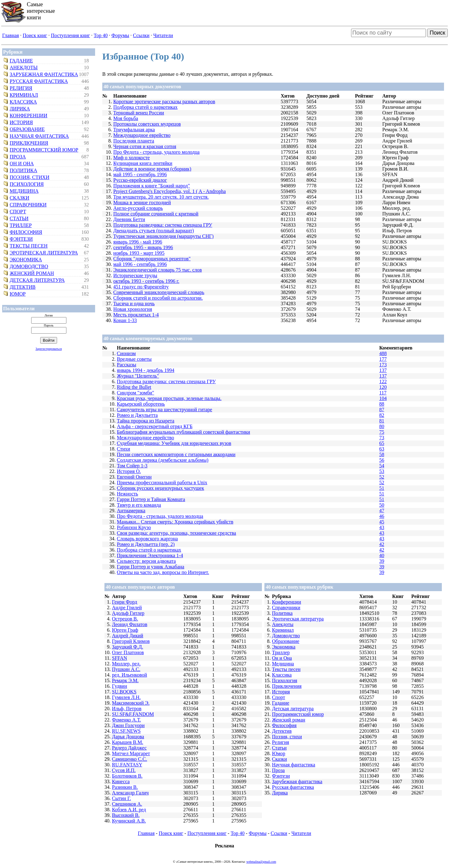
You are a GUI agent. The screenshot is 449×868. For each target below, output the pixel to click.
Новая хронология (133, 309)
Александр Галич (130, 793)
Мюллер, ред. (126, 664)
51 (382, 488)
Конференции (29, 116)
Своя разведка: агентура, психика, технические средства (176, 533)
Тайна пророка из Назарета (146, 421)
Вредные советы (134, 359)
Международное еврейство (142, 135)
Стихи (124, 449)
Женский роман (32, 273)
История (21, 122)
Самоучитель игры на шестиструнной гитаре (165, 410)
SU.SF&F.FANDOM (133, 714)
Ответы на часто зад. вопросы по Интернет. (163, 572)
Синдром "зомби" (136, 393)
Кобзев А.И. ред (129, 810)
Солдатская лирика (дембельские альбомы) (163, 460)
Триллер (21, 225)
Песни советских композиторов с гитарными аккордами (176, 454)
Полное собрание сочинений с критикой (156, 214)
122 (383, 381)
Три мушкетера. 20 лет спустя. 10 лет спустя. (161, 197)
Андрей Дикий (128, 636)
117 (383, 393)
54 (382, 466)
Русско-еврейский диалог (140, 180)
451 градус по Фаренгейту (141, 287)
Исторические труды (135, 275)
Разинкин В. (125, 787)
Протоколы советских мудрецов (147, 124)
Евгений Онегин (134, 477)
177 (383, 359)
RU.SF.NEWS (126, 731)
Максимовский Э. (131, 703)
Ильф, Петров (127, 709)
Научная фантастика (39, 136)
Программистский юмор (44, 150)
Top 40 (101, 35)
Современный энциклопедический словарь (159, 292)
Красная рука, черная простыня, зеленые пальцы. (169, 398)
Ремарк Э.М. (125, 680)
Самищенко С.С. (130, 759)
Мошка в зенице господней (142, 203)
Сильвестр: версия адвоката (146, 561)
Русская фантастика (39, 81)
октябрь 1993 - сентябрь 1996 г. (146, 281)
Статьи (19, 218)
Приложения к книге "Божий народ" (152, 186)
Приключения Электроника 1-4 (150, 555)
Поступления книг (70, 35)
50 (382, 505)
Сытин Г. (121, 798)
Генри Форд (125, 602)
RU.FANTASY (127, 765)
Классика (23, 102)
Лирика (20, 109)
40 (382, 555)
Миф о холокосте (131, 158)
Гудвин (119, 686)
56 (382, 460)
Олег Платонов (128, 652)
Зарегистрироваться (49, 349)
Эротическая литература (44, 253)
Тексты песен (29, 246)
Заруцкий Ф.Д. (128, 647)
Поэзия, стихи (29, 177)
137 (383, 370)
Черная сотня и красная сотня (145, 146)
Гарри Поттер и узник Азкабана (151, 567)
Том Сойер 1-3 (132, 466)
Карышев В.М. (128, 742)
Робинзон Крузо (134, 527)
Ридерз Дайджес (129, 748)
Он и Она (22, 164)
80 (382, 426)
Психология (27, 184)
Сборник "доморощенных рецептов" (152, 259)
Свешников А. (127, 804)
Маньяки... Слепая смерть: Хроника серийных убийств (175, 522)
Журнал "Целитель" (138, 376)
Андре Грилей (127, 608)
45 (382, 522)
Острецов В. (125, 619)
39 (382, 561)
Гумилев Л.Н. (126, 697)
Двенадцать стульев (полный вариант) (153, 231)
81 (382, 421)
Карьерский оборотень (141, 404)
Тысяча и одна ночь (134, 304)
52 (382, 477)
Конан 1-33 (125, 320)
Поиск (437, 33)
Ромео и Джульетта (137, 415)
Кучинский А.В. (129, 821)
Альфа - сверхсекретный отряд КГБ (155, 426)
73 (382, 438)
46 (382, 516)
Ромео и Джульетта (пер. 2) (146, 544)
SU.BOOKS (124, 692)
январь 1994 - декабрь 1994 (146, 370)
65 (382, 443)
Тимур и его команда (139, 505)
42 (382, 544)
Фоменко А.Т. (126, 720)
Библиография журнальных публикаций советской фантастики (183, 432)
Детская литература (37, 280)
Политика (23, 170)
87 (382, 410)
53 (382, 471)
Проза (18, 157)
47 (382, 511)
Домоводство (29, 266)
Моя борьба (126, 118)
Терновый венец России (139, 113)
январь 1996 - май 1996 (138, 242)
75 (382, 432)
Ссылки (141, 35)
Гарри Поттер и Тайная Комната (151, 499)
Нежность (128, 494)
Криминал (24, 95)
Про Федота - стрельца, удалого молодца (156, 152)
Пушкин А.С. (126, 669)
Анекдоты (24, 68)
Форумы (120, 35)
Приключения (29, 143)
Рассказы (127, 365)
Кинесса (121, 781)
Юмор (18, 294)
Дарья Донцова (128, 737)
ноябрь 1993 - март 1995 (139, 253)
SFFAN (120, 658)
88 (382, 404)
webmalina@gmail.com (261, 862)
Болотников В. (127, 776)
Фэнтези (21, 239)
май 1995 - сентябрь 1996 (140, 174)
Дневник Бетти (129, 219)
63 (382, 449)
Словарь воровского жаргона (147, 539)
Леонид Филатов (130, 624)
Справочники (28, 205)
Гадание (21, 61)
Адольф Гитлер (128, 613)
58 (382, 454)
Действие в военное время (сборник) (152, 169)
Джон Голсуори (128, 725)
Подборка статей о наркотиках (145, 107)
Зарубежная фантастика (44, 74)
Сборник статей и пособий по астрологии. (158, 298)
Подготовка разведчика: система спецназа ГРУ (163, 225)
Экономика (26, 260)
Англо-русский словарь (138, 208)
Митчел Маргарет (131, 753)
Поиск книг (35, 35)
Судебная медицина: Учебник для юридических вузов (174, 443)
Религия (21, 88)
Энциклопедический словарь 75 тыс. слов (157, 270)
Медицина (24, 191)
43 (382, 527)
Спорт (18, 212)
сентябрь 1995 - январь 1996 (143, 247)
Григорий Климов (131, 641)
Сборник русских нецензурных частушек (161, 488)
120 (383, 387)
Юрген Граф (125, 630)
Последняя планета (134, 141)
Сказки (19, 198)
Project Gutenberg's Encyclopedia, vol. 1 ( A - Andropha (169, 191)
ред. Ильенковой (130, 675)
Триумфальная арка (134, 130)
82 (382, 415)
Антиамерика (131, 511)
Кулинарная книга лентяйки (143, 163)
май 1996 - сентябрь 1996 (140, 264)
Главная (11, 35)
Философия (26, 232)
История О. (129, 471)
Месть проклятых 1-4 (136, 315)
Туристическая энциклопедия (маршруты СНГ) (163, 236)
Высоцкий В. (126, 815)
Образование (27, 129)
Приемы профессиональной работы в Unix (162, 482)
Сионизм (126, 353)
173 (383, 365)
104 (383, 398)
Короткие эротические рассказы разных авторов (164, 101)
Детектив (23, 287)
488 (383, 353)
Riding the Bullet (134, 387)
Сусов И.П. (124, 770)
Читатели (163, 35)
